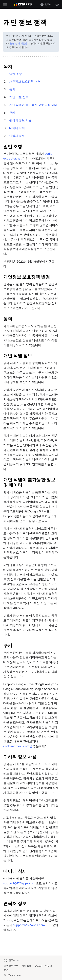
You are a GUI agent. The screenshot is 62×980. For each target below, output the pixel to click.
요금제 (38, 966)
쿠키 (12, 113)
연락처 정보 (17, 136)
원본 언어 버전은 (19, 43)
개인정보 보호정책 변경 (25, 82)
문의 (6, 970)
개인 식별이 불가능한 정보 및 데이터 (33, 105)
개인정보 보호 (11, 966)
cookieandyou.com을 (18, 746)
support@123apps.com (19, 883)
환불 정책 (27, 966)
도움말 (48, 966)
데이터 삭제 (17, 128)
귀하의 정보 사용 (20, 120)
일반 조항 (16, 74)
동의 (12, 89)
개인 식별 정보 (19, 97)
